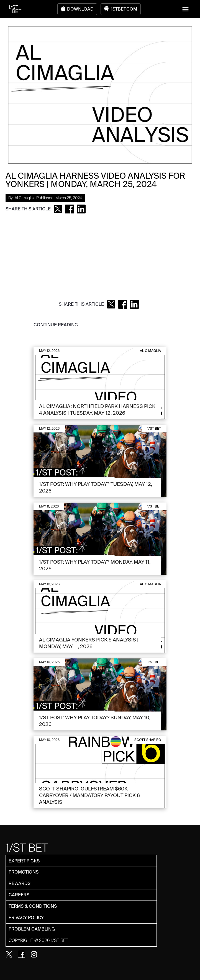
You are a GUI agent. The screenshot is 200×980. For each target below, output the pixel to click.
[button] (185, 9)
